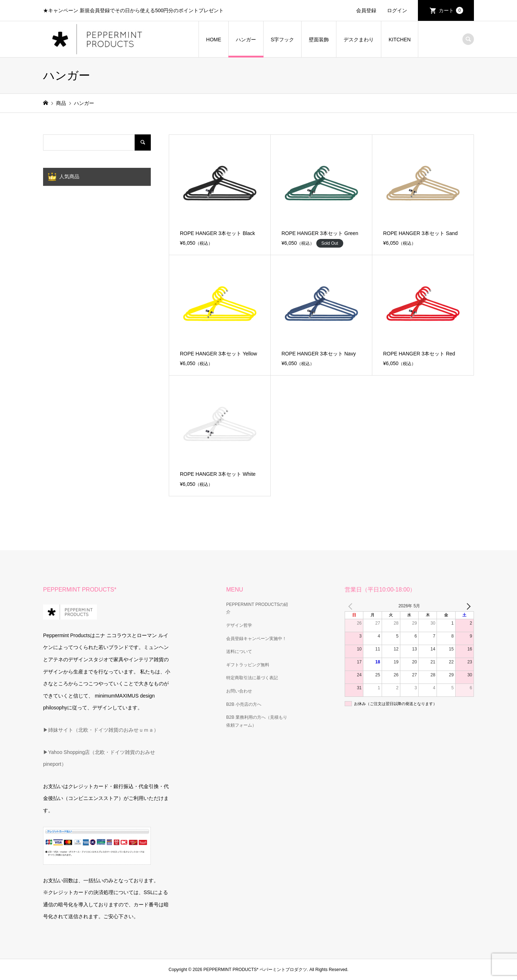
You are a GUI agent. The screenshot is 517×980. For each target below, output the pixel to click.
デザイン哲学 (239, 625)
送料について (239, 652)
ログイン (397, 10)
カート (451, 10)
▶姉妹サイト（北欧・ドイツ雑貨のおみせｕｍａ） (101, 730)
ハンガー (246, 40)
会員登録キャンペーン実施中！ (256, 639)
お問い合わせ (239, 691)
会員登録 (366, 10)
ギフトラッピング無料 (248, 665)
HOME (214, 40)
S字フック (282, 40)
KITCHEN (399, 40)
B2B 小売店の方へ (244, 704)
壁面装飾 (319, 40)
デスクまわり (359, 40)
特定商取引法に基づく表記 (252, 678)
